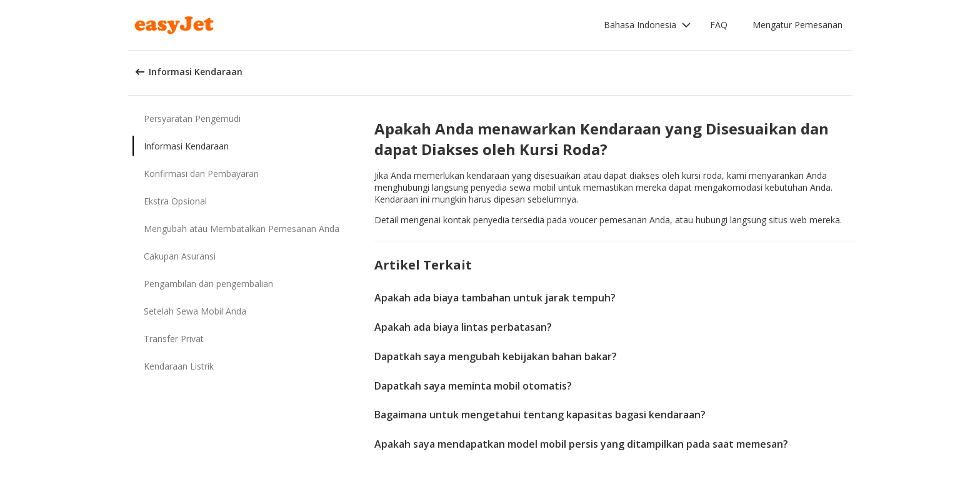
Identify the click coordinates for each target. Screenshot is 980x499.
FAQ (719, 25)
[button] (647, 25)
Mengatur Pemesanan (797, 25)
